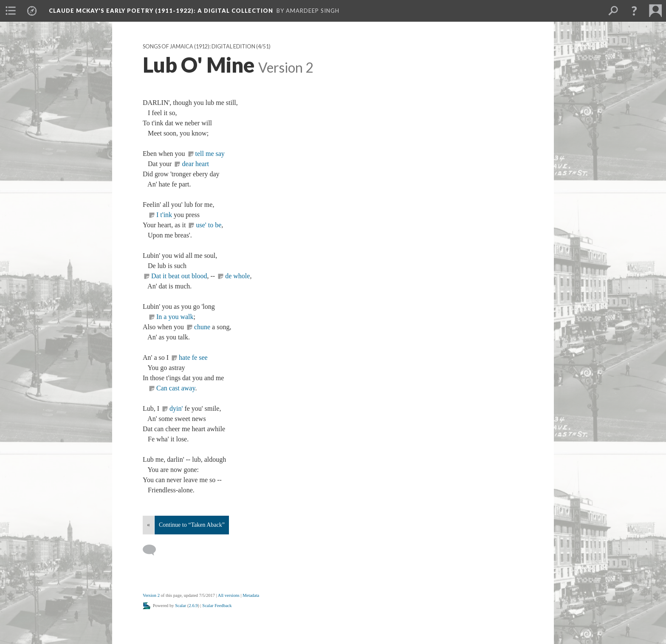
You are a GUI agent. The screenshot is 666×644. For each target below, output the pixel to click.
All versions (229, 595)
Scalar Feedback (217, 606)
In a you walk (175, 317)
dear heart (195, 164)
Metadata (251, 595)
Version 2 (151, 595)
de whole (237, 276)
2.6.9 (193, 606)
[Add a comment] (153, 550)
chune (203, 327)
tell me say (210, 154)
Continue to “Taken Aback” (192, 525)
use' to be (209, 225)
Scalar (181, 606)
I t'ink (164, 215)
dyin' (177, 408)
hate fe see (193, 357)
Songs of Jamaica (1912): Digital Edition (199, 47)
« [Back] (148, 525)
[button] (634, 11)
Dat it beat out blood (179, 276)
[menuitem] (11, 11)
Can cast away (176, 388)
